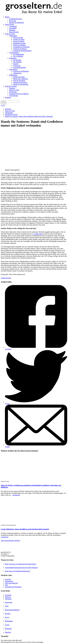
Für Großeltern (18, 56)
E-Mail (7, 447)
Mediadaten (9, 621)
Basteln (16, 64)
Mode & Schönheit (20, 45)
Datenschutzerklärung (12, 610)
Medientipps (13, 75)
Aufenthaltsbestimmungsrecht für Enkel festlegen (21, 568)
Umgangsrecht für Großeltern (19, 94)
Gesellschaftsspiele (20, 67)
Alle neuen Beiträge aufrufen (10, 540)
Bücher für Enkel (19, 77)
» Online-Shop (38, 234)
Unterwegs (17, 66)
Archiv (7, 625)
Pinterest (8, 597)
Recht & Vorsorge (11, 86)
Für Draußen (17, 62)
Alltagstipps (13, 36)
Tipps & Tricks (10, 34)
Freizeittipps (13, 69)
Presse (7, 617)
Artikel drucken (6, 278)
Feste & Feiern (18, 38)
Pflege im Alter (14, 90)
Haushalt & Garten (19, 43)
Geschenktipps (14, 53)
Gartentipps (13, 26)
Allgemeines (17, 73)
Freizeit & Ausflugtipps (21, 71)
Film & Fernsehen (19, 81)
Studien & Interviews (20, 82)
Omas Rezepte (14, 32)
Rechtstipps (13, 92)
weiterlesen (16, 495)
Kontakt (8, 614)
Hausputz (12, 30)
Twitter (7, 404)
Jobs (6, 585)
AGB (7, 606)
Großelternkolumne (16, 19)
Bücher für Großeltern (21, 79)
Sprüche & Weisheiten (16, 23)
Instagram (8, 599)
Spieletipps (13, 58)
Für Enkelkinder (19, 54)
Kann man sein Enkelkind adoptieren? (18, 571)
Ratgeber (8, 97)
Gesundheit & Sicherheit (21, 47)
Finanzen (12, 88)
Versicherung (13, 96)
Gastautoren (9, 581)
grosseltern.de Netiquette (13, 587)
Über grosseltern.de (11, 583)
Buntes (7, 17)
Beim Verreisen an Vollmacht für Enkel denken (20, 564)
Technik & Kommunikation (22, 51)
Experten (8, 579)
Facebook (8, 349)
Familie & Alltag (19, 39)
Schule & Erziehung (20, 49)
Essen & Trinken (19, 41)
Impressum (9, 602)
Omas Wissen (9, 24)
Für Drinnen (17, 60)
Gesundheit (13, 28)
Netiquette (8, 629)
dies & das (13, 21)
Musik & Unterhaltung (21, 84)
